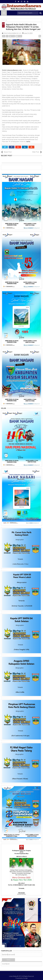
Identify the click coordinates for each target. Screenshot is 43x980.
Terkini (8, 960)
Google (25, 978)
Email (19, 36)
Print (12, 36)
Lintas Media (13, 976)
